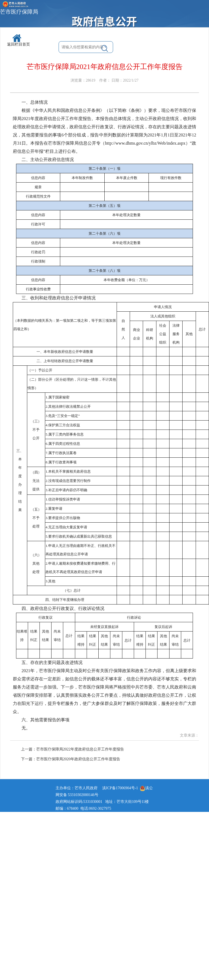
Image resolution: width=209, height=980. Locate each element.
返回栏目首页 (19, 40)
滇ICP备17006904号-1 (120, 788)
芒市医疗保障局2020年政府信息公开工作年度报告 (78, 759)
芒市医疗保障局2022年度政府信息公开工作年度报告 (80, 749)
